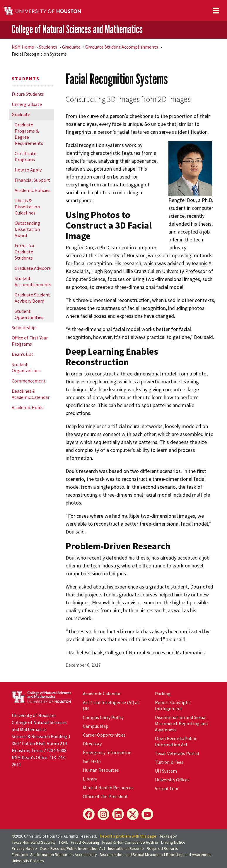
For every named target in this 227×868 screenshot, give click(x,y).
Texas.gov (168, 836)
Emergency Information (107, 752)
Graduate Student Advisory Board (32, 298)
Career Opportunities (104, 735)
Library (90, 779)
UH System (166, 771)
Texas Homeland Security (34, 842)
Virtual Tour (167, 788)
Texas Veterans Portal (177, 753)
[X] (133, 814)
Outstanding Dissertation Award (27, 229)
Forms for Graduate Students (25, 252)
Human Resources (101, 770)
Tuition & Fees (169, 762)
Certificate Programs (25, 156)
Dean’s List (23, 354)
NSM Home (23, 47)
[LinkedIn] (118, 814)
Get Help (92, 761)
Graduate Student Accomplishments (122, 47)
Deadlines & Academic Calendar (31, 394)
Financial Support (32, 180)
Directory (92, 744)
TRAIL (63, 842)
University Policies (28, 861)
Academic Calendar (102, 694)
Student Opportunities (29, 314)
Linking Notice (173, 842)
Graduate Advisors (33, 268)
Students (48, 47)
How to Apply (28, 170)
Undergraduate (27, 104)
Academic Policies (33, 190)
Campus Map (96, 726)
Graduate (71, 47)
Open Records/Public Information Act (176, 741)
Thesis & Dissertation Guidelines (27, 207)
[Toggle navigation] (216, 11)
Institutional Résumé (126, 848)
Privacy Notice (24, 848)
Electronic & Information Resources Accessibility (54, 855)
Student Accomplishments (33, 281)
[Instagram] (103, 814)
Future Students (28, 94)
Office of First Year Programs (30, 341)
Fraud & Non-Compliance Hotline (130, 842)
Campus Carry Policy (103, 717)
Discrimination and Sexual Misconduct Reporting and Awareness (181, 723)
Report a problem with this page (128, 836)
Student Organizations (26, 367)
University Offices (172, 780)
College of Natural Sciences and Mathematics (77, 29)
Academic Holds (28, 407)
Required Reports (162, 848)
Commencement (29, 381)
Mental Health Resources (108, 788)
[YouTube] (147, 814)
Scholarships (25, 327)
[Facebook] (89, 814)
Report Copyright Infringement (173, 705)
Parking (163, 694)
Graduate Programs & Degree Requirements (29, 134)
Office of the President (105, 796)
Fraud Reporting (85, 842)
